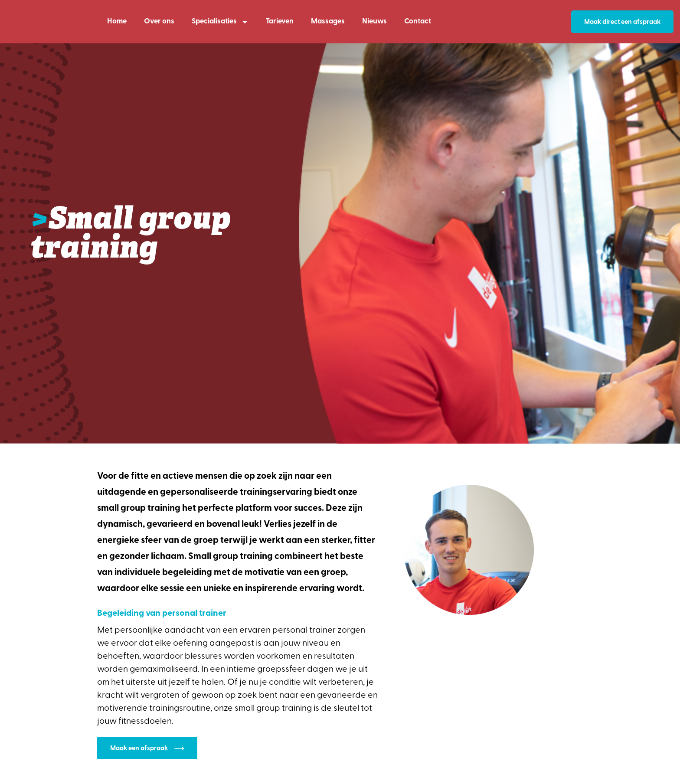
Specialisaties (220, 22)
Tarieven (280, 21)
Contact (418, 21)
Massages (328, 21)
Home (117, 21)
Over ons (159, 21)
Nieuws (374, 21)
